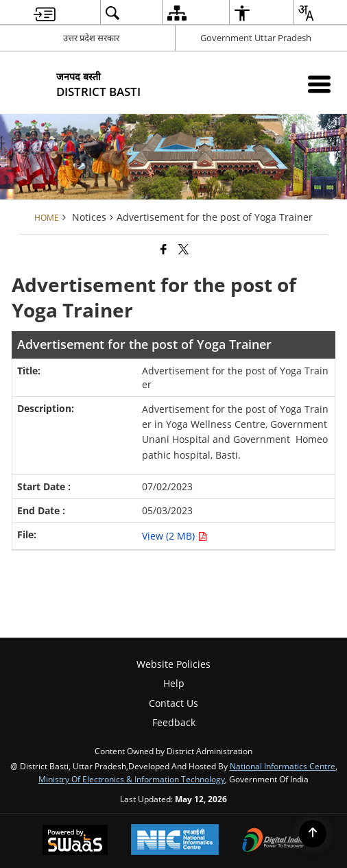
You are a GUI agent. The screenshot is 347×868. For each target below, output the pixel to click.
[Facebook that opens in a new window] (164, 249)
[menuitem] (45, 13)
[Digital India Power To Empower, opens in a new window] (274, 841)
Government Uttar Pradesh (256, 38)
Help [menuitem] (174, 683)
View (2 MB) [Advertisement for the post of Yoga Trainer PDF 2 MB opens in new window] (175, 536)
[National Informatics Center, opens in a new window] (175, 841)
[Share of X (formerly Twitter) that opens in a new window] (183, 249)
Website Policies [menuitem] (173, 664)
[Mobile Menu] (319, 84)
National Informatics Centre (283, 766)
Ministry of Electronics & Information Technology (132, 779)
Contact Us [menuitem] (173, 703)
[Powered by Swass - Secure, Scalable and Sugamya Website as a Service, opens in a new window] (75, 841)
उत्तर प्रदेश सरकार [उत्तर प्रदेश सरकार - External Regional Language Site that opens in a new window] (91, 38)
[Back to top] (313, 834)
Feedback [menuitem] (174, 722)
